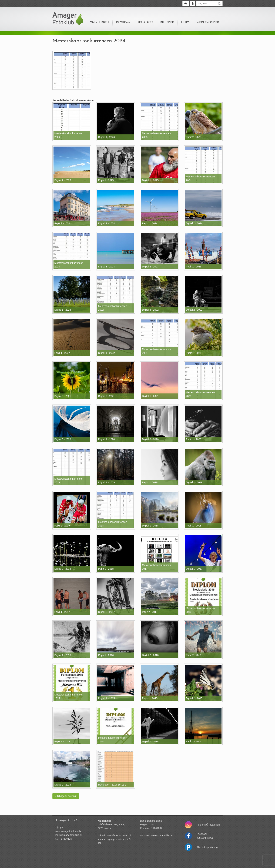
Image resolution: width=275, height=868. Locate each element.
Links (185, 23)
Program (123, 23)
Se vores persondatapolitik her (157, 836)
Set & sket (145, 23)
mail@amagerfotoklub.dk (69, 835)
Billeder (167, 23)
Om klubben (99, 23)
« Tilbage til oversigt (66, 796)
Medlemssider (208, 23)
